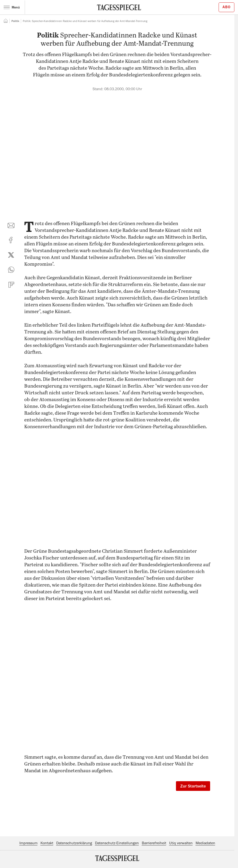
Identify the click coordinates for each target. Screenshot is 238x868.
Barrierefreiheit (154, 843)
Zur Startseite (193, 786)
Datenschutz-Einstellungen (117, 843)
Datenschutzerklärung (74, 843)
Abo (226, 7)
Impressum (28, 843)
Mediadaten (205, 843)
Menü (12, 7)
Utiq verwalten (181, 843)
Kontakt (47, 843)
